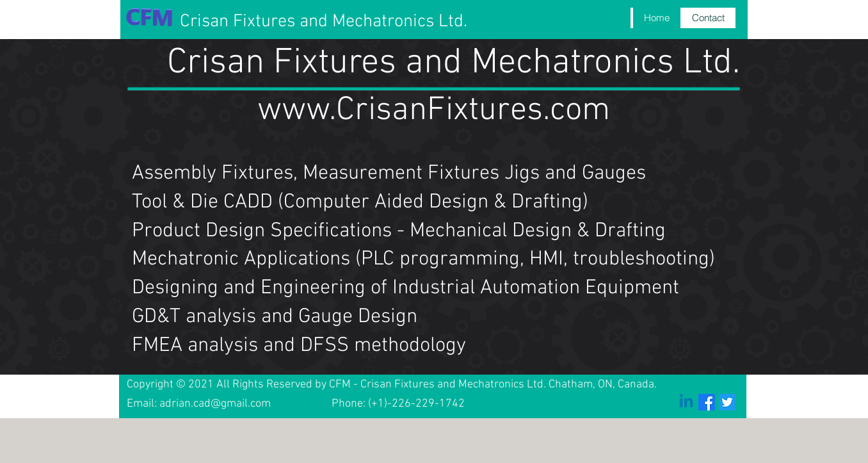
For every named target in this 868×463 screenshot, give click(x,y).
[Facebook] (707, 402)
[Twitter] (727, 402)
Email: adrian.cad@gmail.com (199, 404)
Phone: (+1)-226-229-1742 (398, 404)
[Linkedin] (686, 402)
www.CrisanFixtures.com (434, 111)
